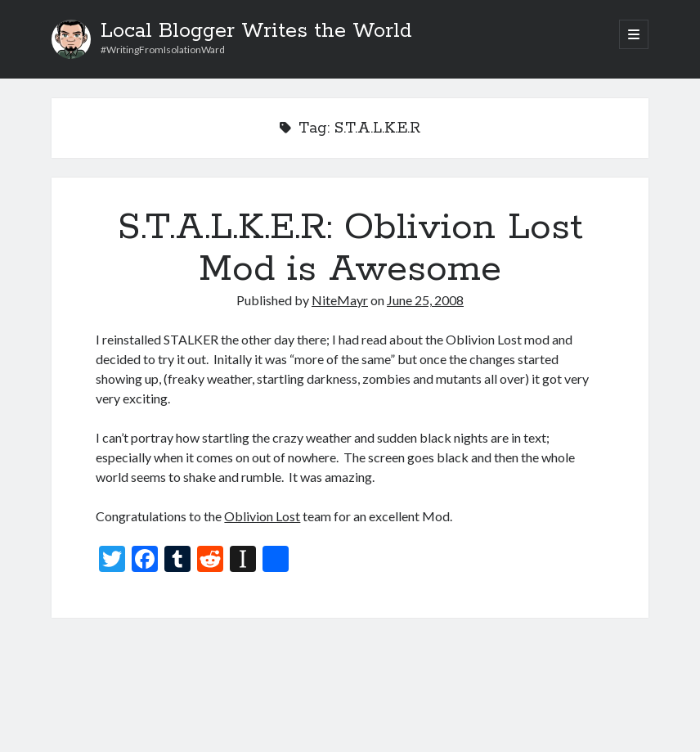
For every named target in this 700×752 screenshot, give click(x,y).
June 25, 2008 (425, 300)
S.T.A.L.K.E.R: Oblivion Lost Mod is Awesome (350, 248)
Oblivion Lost (262, 516)
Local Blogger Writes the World (256, 31)
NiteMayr (340, 300)
